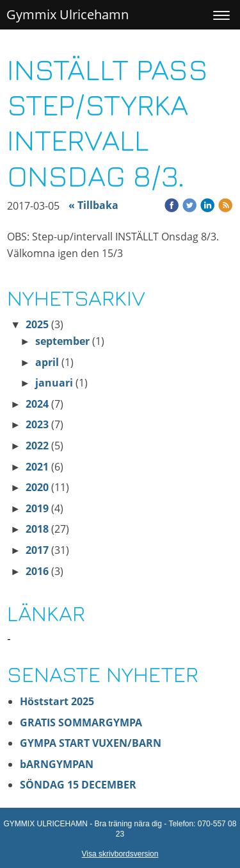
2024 (37, 404)
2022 (37, 446)
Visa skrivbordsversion (120, 854)
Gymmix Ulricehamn (68, 14)
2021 (37, 467)
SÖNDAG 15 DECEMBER (79, 785)
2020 (37, 487)
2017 (37, 550)
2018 (37, 529)
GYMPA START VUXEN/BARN (91, 743)
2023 (37, 424)
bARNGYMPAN (57, 764)
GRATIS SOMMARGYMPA (82, 722)
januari (54, 383)
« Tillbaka (93, 205)
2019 (37, 508)
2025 (37, 324)
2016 (37, 571)
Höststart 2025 (57, 701)
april (47, 362)
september (62, 341)
